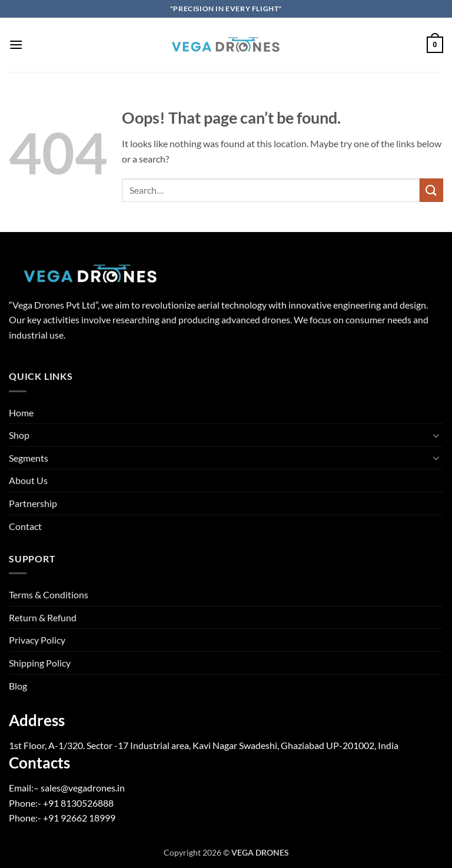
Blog (18, 686)
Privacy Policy (37, 640)
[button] (16, 44)
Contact (25, 526)
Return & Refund (43, 617)
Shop (19, 435)
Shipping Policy (40, 663)
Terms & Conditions (49, 594)
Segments (29, 458)
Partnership (33, 503)
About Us (28, 480)
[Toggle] (436, 435)
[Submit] (431, 190)
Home (21, 413)
